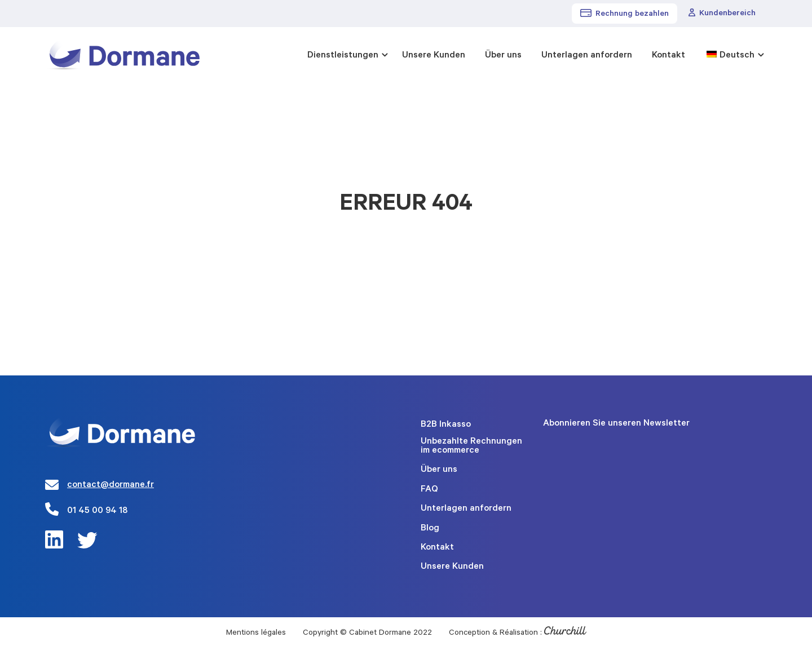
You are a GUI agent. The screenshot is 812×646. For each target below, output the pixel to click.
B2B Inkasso (446, 425)
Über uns (503, 56)
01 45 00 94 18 (97, 511)
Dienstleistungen (343, 56)
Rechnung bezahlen (625, 14)
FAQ (429, 490)
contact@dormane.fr (111, 485)
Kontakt (668, 56)
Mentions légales (256, 634)
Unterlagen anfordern (587, 56)
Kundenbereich (722, 14)
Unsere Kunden (434, 56)
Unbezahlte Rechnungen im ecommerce (471, 446)
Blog (430, 529)
